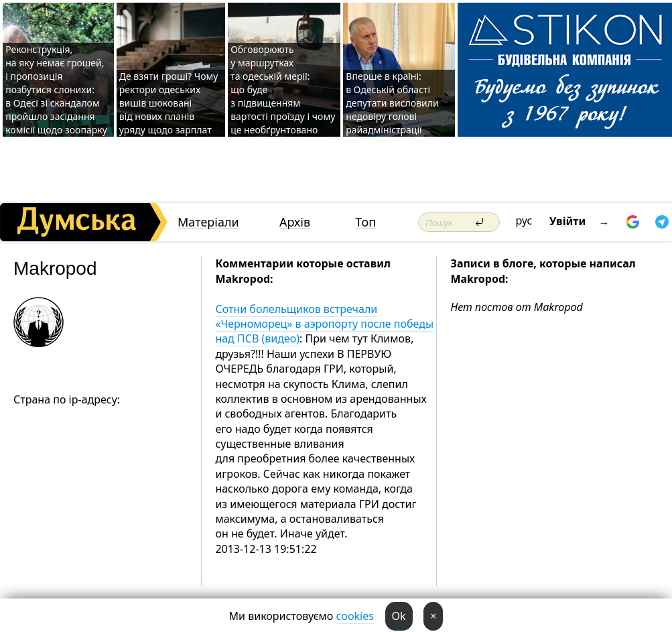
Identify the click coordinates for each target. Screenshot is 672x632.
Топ (365, 222)
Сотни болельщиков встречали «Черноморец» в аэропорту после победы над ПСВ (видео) (324, 324)
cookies (355, 616)
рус (524, 220)
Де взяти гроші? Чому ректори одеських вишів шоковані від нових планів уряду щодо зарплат (169, 103)
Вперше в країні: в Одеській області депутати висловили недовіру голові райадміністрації (392, 103)
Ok (399, 616)
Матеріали (208, 222)
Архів (295, 222)
